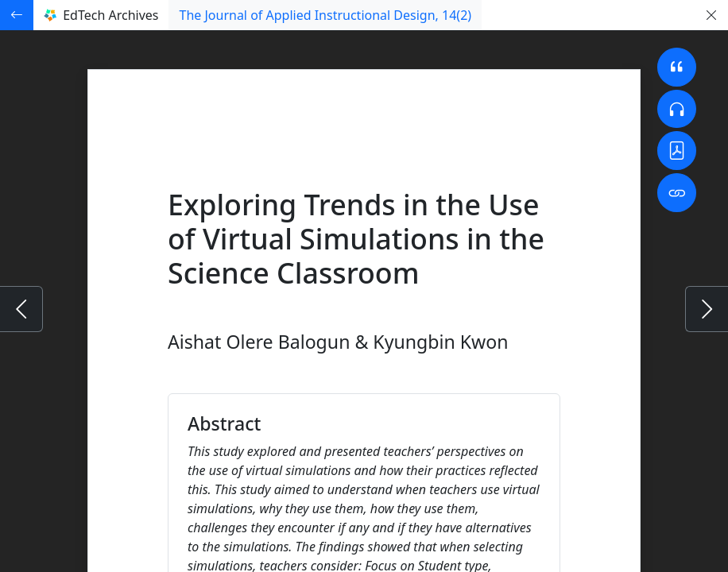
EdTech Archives (101, 15)
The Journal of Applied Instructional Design (325, 15)
